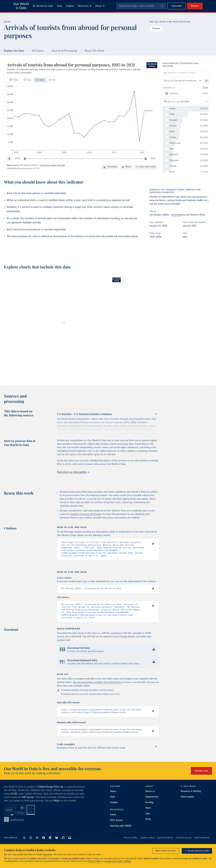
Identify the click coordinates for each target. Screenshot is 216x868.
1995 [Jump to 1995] (17, 159)
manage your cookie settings (118, 861)
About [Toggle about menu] (100, 6)
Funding (149, 808)
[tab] (14, 80)
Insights (70, 6)
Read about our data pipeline (73, 472)
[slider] (25, 159)
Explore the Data (14, 51)
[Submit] (162, 6)
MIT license (28, 803)
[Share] (126, 167)
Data (60, 6)
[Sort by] (183, 81)
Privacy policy (131, 843)
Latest (113, 820)
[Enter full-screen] (146, 167)
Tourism (156, 28)
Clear (206, 88)
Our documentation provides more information (97, 687)
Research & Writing (191, 797)
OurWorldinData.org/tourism (20, 168)
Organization (152, 802)
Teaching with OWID (121, 831)
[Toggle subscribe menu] (177, 6)
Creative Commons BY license (86, 514)
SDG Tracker (116, 826)
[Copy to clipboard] (150, 544)
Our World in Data (21, 6)
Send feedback (202, 843)
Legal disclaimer (165, 843)
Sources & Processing (64, 51)
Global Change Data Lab (51, 792)
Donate (195, 6)
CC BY (37, 168)
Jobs (148, 819)
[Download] (110, 167)
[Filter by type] (186, 102)
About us (150, 797)
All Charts (38, 51)
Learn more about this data (53, 165)
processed (177, 215)
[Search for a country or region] (186, 73)
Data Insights (187, 802)
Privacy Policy (94, 861)
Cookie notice (147, 843)
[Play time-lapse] (9, 159)
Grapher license (184, 843)
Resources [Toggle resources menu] (85, 6)
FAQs (56, 806)
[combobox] (141, 6)
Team (148, 814)
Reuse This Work (94, 51)
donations (48, 855)
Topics (113, 797)
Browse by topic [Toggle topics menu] (43, 6)
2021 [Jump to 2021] (153, 159)
